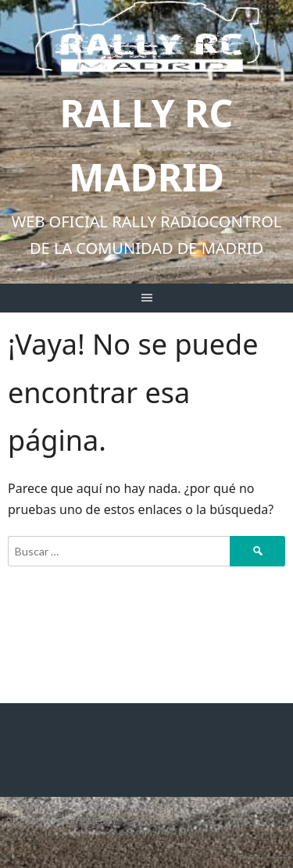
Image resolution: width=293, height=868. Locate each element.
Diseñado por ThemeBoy (62, 821)
